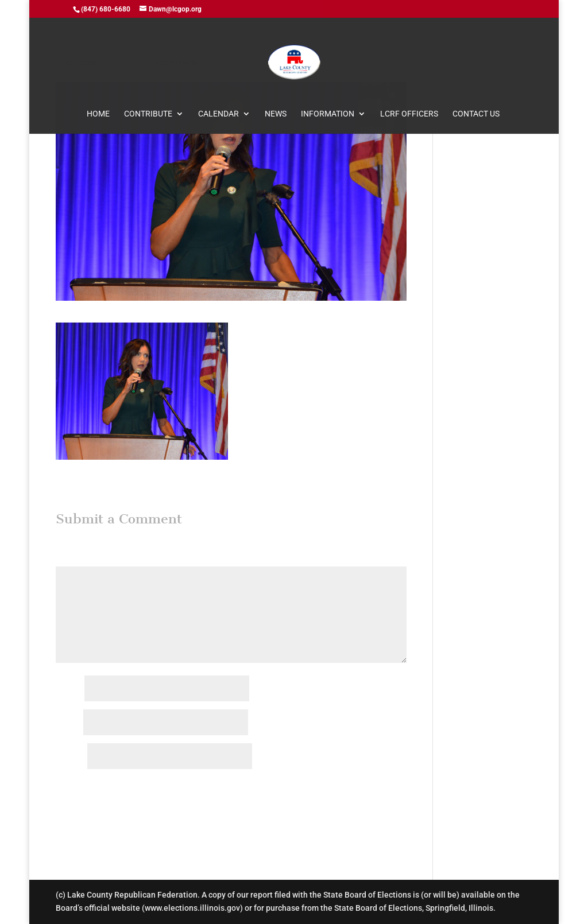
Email (69, 723)
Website (71, 757)
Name (69, 689)
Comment (76, 559)
